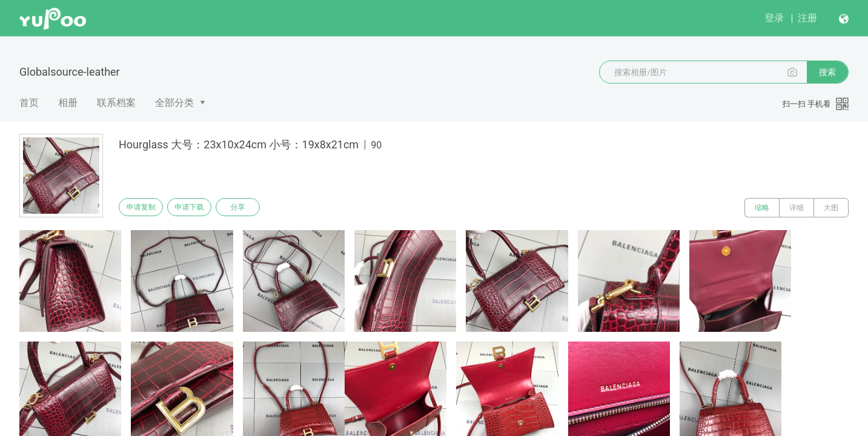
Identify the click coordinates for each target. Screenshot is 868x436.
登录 (774, 18)
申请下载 (199, 208)
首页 (29, 103)
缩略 (762, 208)
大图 (831, 208)
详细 (797, 208)
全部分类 (174, 103)
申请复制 (144, 208)
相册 (68, 103)
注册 (807, 18)
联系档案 (116, 103)
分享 (253, 208)
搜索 (827, 72)
